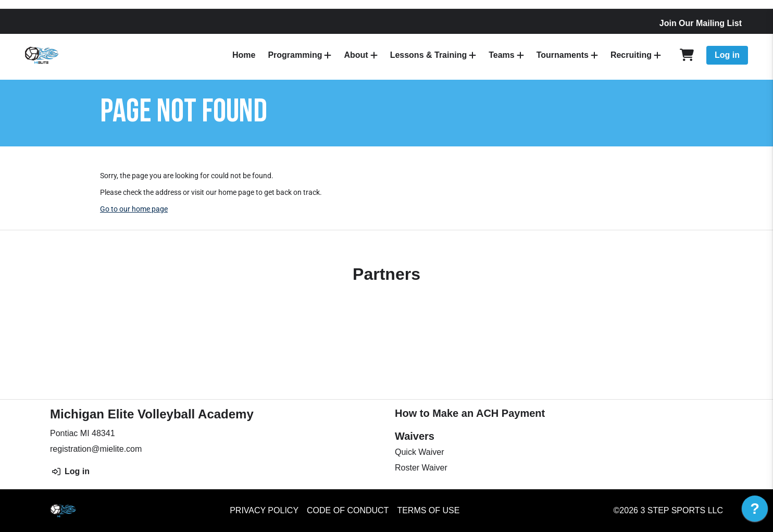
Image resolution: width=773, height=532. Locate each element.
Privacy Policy (264, 510)
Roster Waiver (421, 468)
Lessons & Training (429, 55)
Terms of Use (428, 510)
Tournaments (563, 55)
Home (244, 55)
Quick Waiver (420, 452)
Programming (295, 55)
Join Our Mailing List (701, 23)
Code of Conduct (348, 510)
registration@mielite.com (96, 449)
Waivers (415, 436)
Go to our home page (134, 209)
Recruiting (631, 55)
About (356, 55)
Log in (727, 55)
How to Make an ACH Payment (470, 413)
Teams (502, 55)
